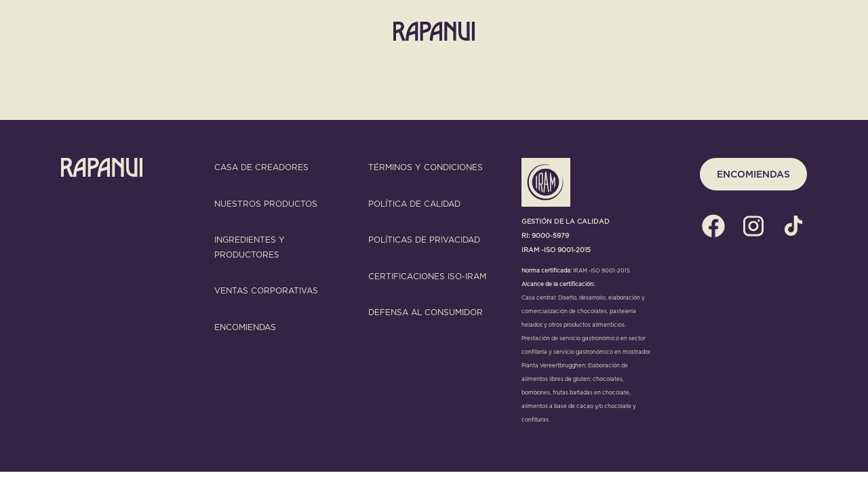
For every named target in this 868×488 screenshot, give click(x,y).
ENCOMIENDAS (753, 174)
